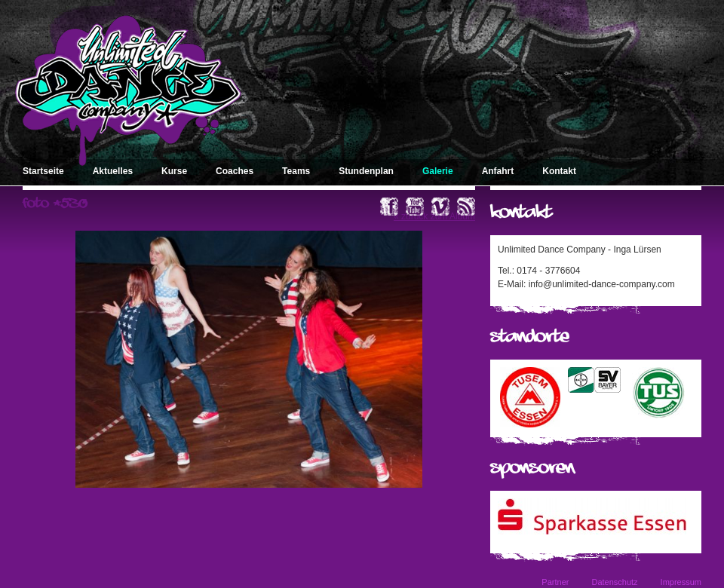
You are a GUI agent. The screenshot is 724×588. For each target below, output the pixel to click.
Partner (555, 582)
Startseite (43, 171)
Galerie (438, 171)
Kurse (174, 171)
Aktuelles (113, 171)
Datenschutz (614, 582)
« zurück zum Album (434, 216)
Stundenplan (366, 171)
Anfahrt (498, 171)
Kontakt (559, 171)
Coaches (235, 171)
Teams (296, 171)
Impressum (681, 582)
